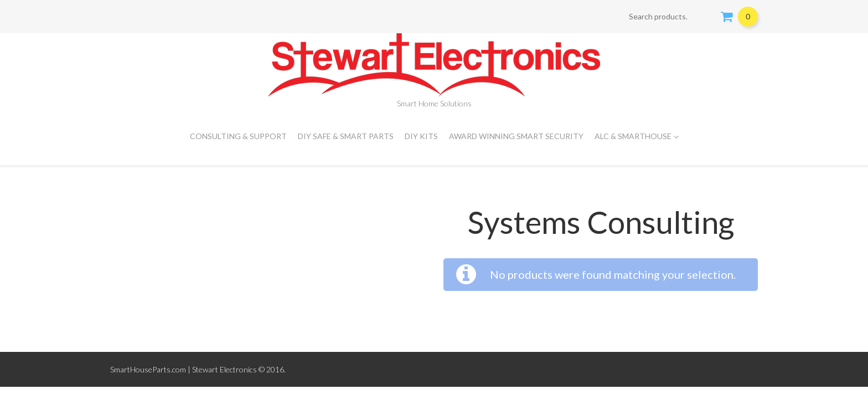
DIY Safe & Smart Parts (346, 136)
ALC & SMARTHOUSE (637, 136)
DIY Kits (421, 136)
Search (705, 17)
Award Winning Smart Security (516, 136)
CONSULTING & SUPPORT (238, 136)
